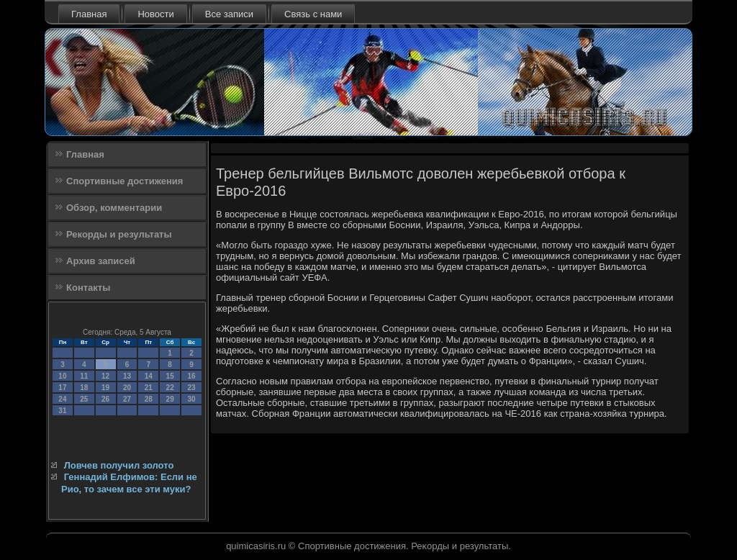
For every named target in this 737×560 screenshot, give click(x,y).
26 (105, 399)
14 (149, 376)
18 (84, 388)
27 (127, 399)
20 (127, 388)
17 (62, 388)
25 (84, 399)
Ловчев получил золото (119, 465)
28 (149, 399)
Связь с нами (313, 14)
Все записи (229, 14)
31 (62, 411)
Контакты (88, 288)
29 (170, 399)
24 (62, 399)
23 (191, 388)
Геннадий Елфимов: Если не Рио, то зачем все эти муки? (129, 483)
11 (84, 376)
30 (191, 399)
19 (105, 388)
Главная (89, 14)
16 (191, 376)
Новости (155, 14)
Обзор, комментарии (114, 208)
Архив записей (101, 261)
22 (170, 388)
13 (127, 376)
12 (105, 376)
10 (62, 376)
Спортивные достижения (125, 181)
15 (170, 376)
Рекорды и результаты (119, 234)
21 (149, 388)
